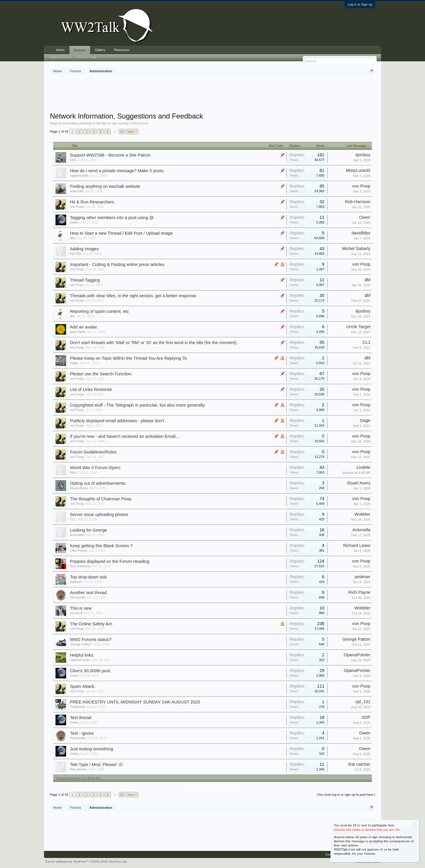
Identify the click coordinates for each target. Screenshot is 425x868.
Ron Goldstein (80, 566)
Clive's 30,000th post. (91, 671)
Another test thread (88, 593)
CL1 (366, 342)
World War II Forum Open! (95, 468)
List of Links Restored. (91, 389)
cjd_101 (363, 702)
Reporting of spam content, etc (99, 311)
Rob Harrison (358, 202)
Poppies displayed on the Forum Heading (110, 561)
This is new (81, 608)
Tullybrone (77, 707)
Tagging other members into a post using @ (112, 218)
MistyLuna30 (358, 170)
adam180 (77, 191)
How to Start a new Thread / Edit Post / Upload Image (121, 233)
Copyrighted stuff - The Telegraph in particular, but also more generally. (138, 405)
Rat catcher (78, 769)
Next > (132, 131)
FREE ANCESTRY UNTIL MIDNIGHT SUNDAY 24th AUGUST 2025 (135, 702)
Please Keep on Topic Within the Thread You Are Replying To (128, 358)
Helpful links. (82, 655)
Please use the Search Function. (101, 374)
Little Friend (78, 550)
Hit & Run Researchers (92, 202)
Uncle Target (358, 327)
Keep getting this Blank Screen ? (101, 546)
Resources (122, 50)
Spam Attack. (83, 686)
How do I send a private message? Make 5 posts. (117, 171)
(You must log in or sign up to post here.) (346, 795)
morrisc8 (76, 613)
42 (122, 131)
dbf (72, 238)
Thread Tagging (85, 280)
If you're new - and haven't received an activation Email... (125, 436)
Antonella (77, 535)
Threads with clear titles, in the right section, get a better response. (134, 296)
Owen (74, 222)
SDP (366, 717)
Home (60, 50)
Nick (73, 472)
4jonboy (363, 155)
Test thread (81, 718)
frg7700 (75, 254)
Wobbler (362, 514)
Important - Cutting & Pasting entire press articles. (118, 264)
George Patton (81, 644)
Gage (74, 363)
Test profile (78, 597)
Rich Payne (359, 592)
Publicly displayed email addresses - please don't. (118, 421)
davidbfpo (361, 233)
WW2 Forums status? (91, 640)
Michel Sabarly (356, 249)
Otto (73, 160)
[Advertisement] (212, 94)
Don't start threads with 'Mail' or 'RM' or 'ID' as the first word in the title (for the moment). (154, 343)
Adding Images (84, 249)
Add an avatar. (84, 327)
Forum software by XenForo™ (86, 862)
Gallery (100, 50)
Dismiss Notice (415, 824)
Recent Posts (87, 57)
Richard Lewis (357, 545)
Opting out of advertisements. (98, 483)
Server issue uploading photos (99, 514)
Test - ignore (82, 733)
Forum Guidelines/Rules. (94, 452)
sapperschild (79, 175)
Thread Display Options (213, 788)
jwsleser (76, 582)
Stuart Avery (79, 488)
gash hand (77, 332)
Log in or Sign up (360, 4)
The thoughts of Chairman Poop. (101, 499)
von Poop (361, 186)
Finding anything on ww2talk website (105, 186)
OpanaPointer (80, 660)
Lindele (363, 467)
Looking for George (88, 530)
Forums (80, 50)
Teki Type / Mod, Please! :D (96, 765)
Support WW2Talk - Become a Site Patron (110, 155)
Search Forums (60, 57)
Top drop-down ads (88, 577)
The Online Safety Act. (91, 624)
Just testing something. (92, 749)
